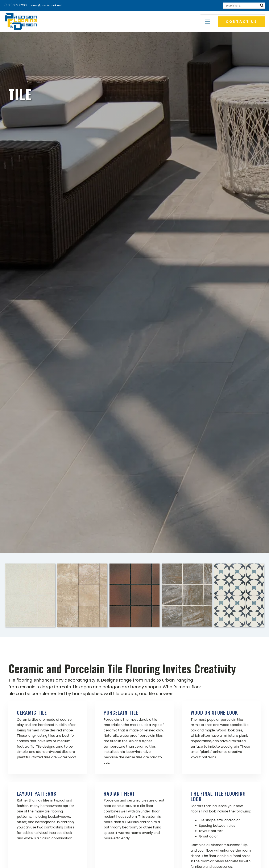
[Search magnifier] (262, 5)
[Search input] (242, 5)
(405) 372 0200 (15, 5)
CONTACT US (241, 22)
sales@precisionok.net (46, 5)
